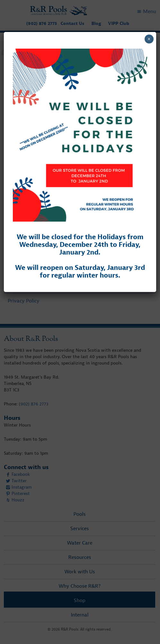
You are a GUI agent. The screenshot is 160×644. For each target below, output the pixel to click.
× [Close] (149, 39)
